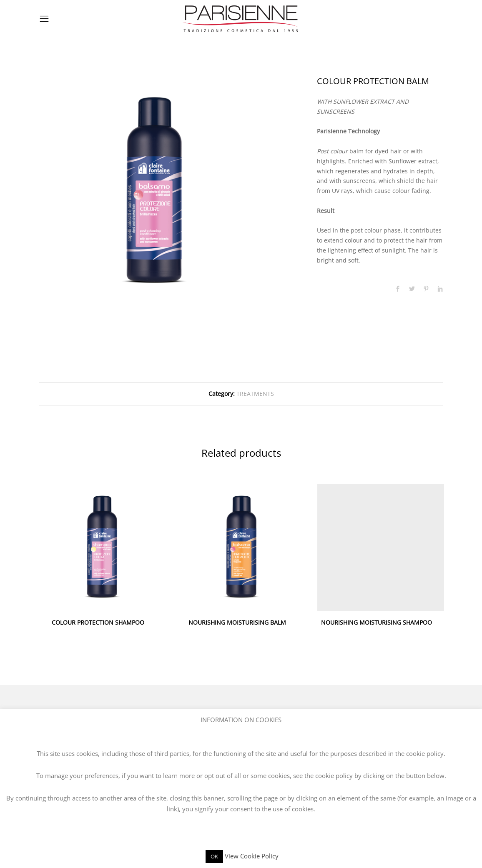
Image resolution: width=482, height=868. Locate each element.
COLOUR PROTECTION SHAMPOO (98, 622)
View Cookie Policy (252, 856)
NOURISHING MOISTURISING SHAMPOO (377, 622)
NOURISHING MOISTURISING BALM (237, 622)
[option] (154, 192)
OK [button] (214, 856)
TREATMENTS (255, 394)
